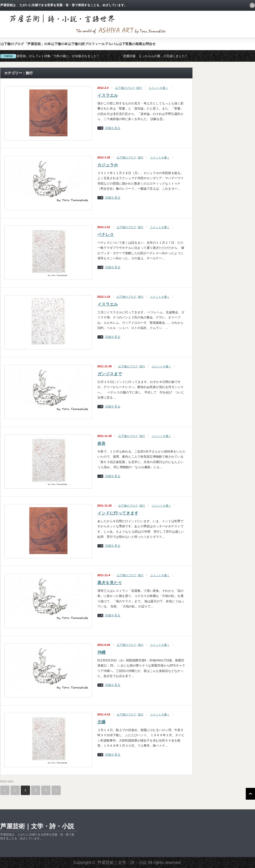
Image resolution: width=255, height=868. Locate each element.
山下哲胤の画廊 (130, 44)
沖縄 (101, 652)
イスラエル (108, 95)
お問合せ (149, 44)
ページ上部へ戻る (250, 794)
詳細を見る (113, 128)
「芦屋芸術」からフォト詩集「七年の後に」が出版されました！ (55, 56)
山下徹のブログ (12, 44)
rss (252, 5)
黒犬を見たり (110, 583)
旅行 (139, 88)
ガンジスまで (110, 374)
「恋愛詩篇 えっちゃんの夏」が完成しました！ (154, 56)
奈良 (101, 443)
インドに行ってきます (118, 513)
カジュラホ (108, 165)
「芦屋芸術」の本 (37, 44)
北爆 (101, 722)
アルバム (112, 44)
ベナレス (106, 235)
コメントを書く (158, 88)
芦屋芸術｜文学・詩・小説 (37, 826)
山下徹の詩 (76, 44)
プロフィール (95, 44)
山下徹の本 (59, 44)
